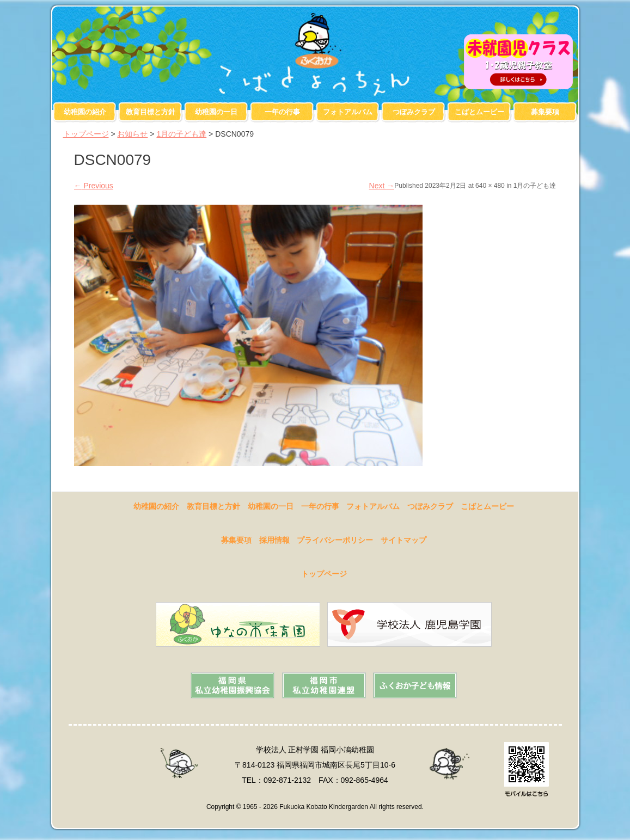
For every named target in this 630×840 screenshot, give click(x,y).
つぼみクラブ (414, 112)
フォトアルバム (348, 112)
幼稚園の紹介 (85, 112)
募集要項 (545, 112)
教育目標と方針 (151, 112)
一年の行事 (282, 112)
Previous (94, 186)
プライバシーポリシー (335, 540)
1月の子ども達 (181, 134)
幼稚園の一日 (216, 112)
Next (382, 186)
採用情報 (274, 540)
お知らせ (132, 134)
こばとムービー (479, 112)
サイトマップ (403, 540)
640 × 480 (490, 186)
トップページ (86, 134)
